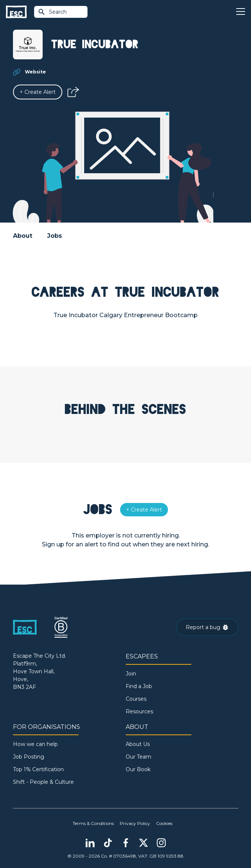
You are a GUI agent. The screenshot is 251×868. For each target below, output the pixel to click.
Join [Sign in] (131, 674)
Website (35, 72)
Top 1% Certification (38, 769)
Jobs (55, 236)
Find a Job (139, 686)
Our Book (138, 769)
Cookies (164, 823)
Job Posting (29, 757)
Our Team (138, 757)
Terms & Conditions (93, 823)
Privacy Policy (135, 823)
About (23, 236)
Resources (139, 711)
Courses (136, 699)
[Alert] (38, 92)
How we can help (35, 744)
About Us (138, 744)
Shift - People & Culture (43, 782)
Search (52, 12)
